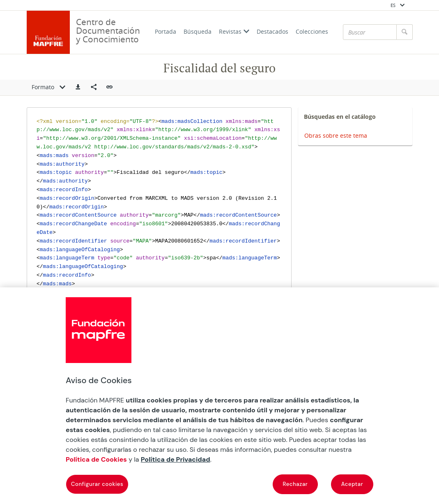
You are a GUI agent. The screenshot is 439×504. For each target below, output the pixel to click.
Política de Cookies (96, 459)
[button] (78, 88)
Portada (165, 31)
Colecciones (312, 31)
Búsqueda (198, 31)
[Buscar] (370, 32)
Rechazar (295, 484)
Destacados (272, 31)
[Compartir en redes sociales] (94, 88)
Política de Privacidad (176, 459)
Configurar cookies (97, 484)
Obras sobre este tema (336, 135)
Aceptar (352, 484)
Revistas (234, 31)
